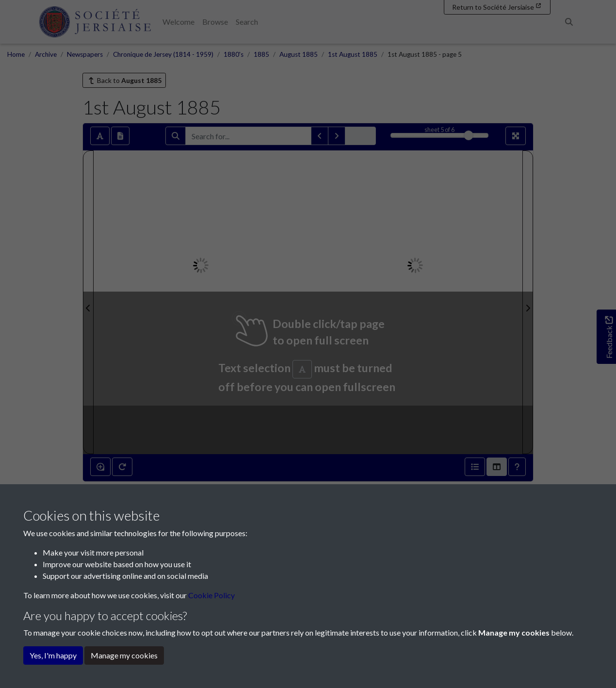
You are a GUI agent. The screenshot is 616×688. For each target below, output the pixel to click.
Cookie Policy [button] (211, 595)
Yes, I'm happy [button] (53, 655)
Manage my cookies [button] (124, 655)
